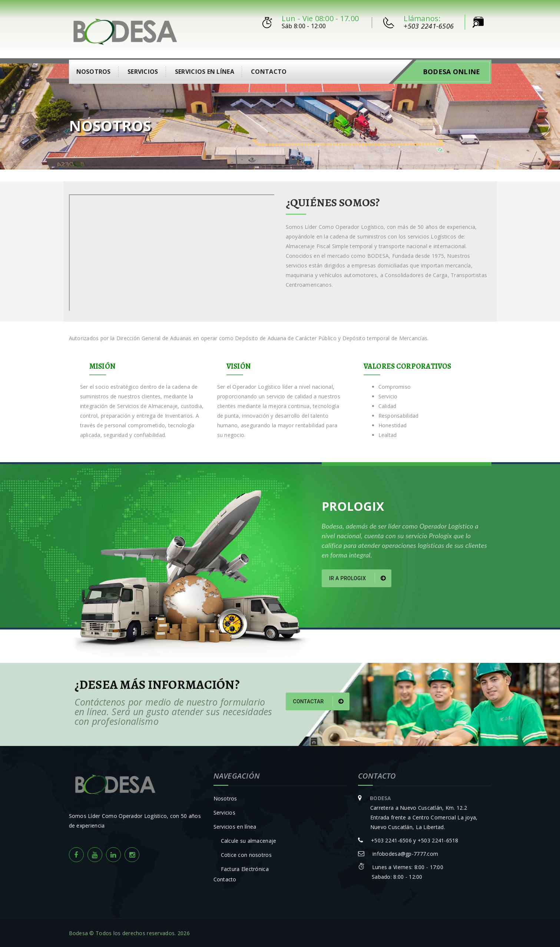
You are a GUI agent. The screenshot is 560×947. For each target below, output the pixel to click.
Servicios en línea (205, 70)
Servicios (143, 70)
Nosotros (94, 70)
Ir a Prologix (357, 577)
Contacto (269, 70)
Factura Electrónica (245, 868)
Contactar (319, 700)
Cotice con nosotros (246, 854)
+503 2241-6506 (429, 26)
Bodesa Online (452, 70)
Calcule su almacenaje (249, 840)
